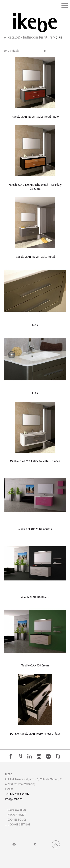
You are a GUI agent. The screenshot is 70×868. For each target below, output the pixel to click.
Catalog (14, 37)
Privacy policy (17, 815)
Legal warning (17, 810)
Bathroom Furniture (36, 37)
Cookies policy (17, 820)
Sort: (25, 51)
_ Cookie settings (19, 824)
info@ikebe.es (14, 799)
